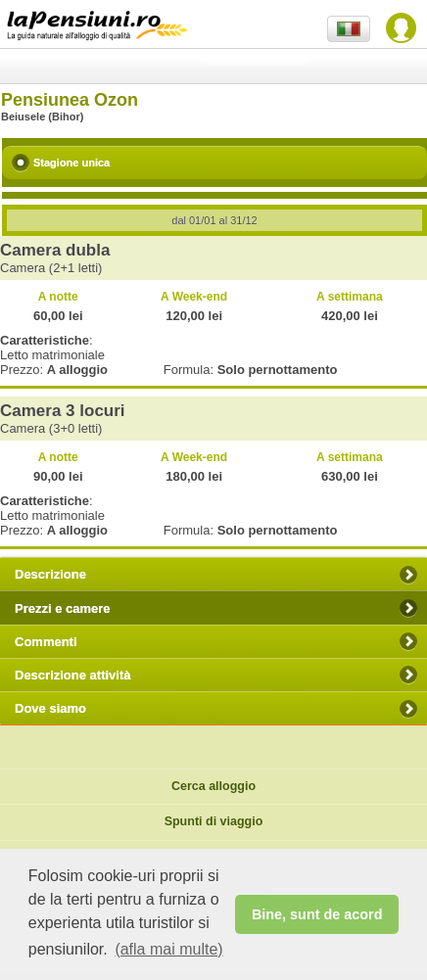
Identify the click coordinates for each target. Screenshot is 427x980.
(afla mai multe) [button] (168, 949)
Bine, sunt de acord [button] (317, 914)
